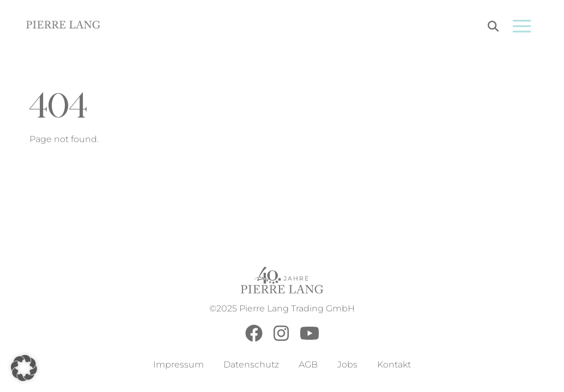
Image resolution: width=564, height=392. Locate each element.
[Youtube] (310, 339)
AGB (308, 365)
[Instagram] (281, 339)
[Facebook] (254, 339)
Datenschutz (251, 365)
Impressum (178, 365)
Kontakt (394, 365)
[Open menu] (522, 26)
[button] (24, 368)
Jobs (347, 365)
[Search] (493, 28)
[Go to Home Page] (63, 26)
